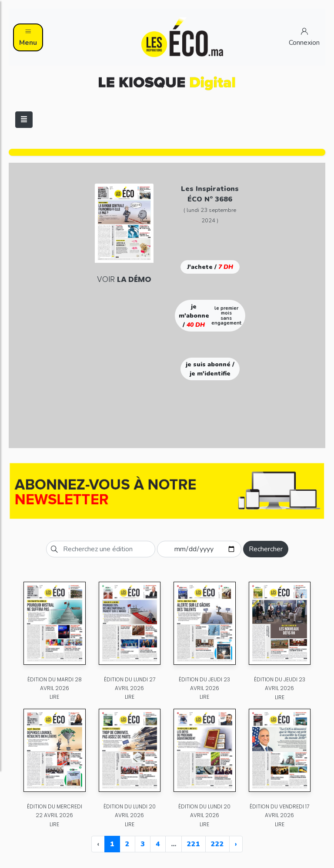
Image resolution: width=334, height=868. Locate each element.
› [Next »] (236, 844)
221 (194, 844)
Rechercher (266, 549)
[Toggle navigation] (24, 120)
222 (217, 844)
